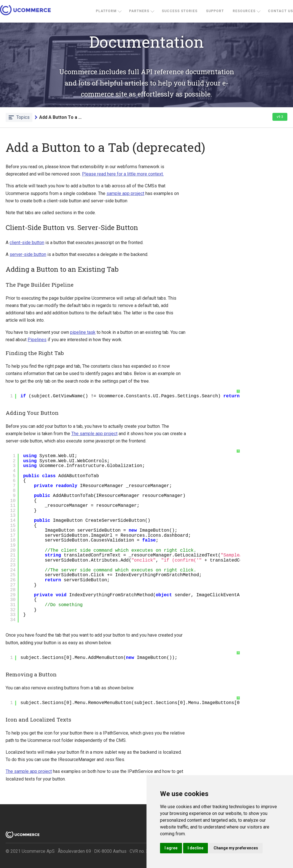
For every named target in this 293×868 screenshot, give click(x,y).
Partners (139, 11)
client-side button (27, 243)
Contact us (280, 11)
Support (215, 11)
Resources (244, 11)
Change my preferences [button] (236, 848)
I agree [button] (171, 848)
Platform (106, 11)
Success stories (180, 11)
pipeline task (83, 332)
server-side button (28, 254)
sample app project (125, 193)
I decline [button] (196, 848)
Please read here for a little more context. (123, 174)
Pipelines (37, 340)
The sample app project (94, 434)
